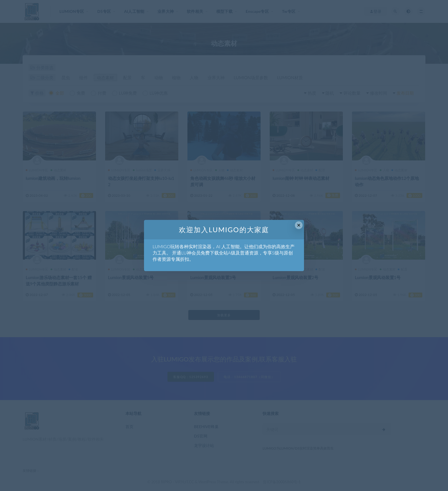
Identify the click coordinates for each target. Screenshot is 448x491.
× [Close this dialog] (299, 225)
